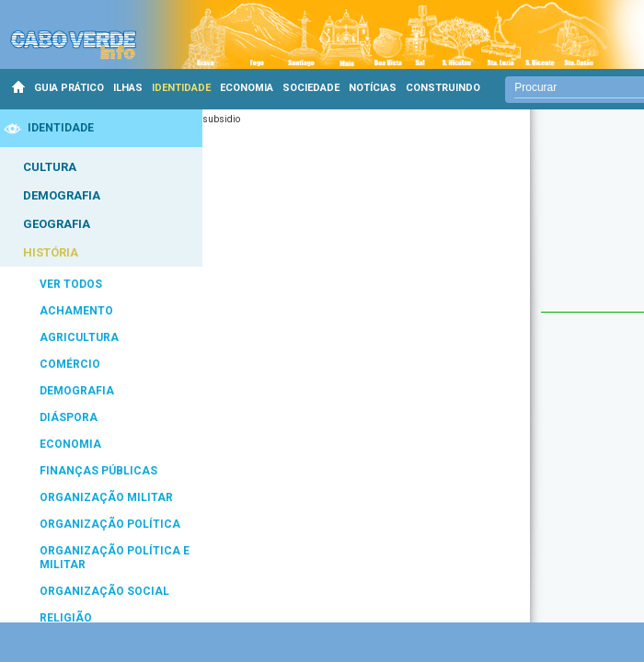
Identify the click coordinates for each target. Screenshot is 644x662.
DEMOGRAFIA (62, 195)
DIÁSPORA (69, 417)
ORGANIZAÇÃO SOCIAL (104, 591)
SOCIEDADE (311, 88)
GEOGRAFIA (57, 224)
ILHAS (128, 88)
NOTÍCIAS (373, 88)
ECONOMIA (247, 88)
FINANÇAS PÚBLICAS (98, 471)
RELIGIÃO (66, 618)
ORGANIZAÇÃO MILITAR (106, 497)
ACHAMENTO (76, 311)
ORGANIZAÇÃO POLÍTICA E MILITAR (115, 558)
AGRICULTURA (79, 337)
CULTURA (50, 167)
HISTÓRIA (51, 252)
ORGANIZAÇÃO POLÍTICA (110, 524)
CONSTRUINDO (443, 88)
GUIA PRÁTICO (69, 88)
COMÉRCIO (70, 364)
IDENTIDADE (181, 88)
